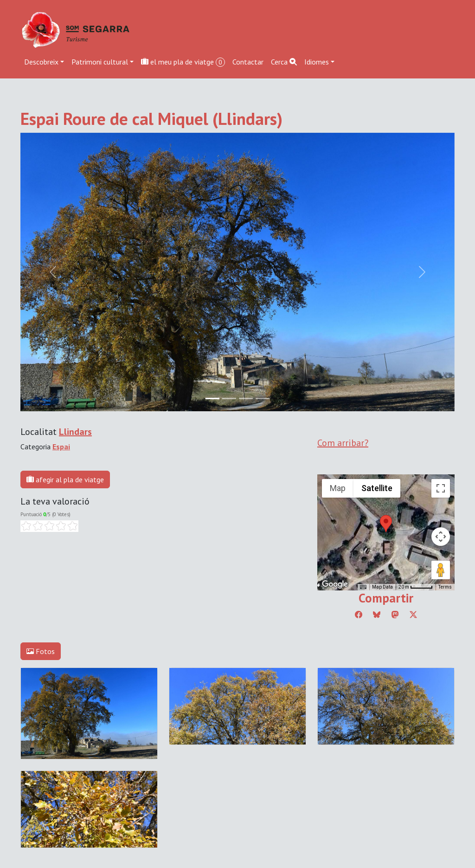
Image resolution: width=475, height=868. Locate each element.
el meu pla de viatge (183, 62)
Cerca (284, 62)
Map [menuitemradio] (338, 488)
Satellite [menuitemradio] (377, 488)
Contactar (248, 62)
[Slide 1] (229, 398)
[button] (386, 524)
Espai (61, 447)
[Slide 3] (263, 398)
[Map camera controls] (441, 537)
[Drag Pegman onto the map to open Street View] (441, 570)
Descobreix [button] (41, 62)
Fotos (41, 651)
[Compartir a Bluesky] (377, 615)
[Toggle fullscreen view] (441, 488)
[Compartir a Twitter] (413, 615)
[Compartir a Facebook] (359, 615)
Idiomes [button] (317, 62)
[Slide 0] (212, 398)
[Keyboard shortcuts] (363, 587)
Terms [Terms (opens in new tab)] (445, 587)
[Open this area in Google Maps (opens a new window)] (335, 584)
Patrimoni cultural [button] (100, 62)
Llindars (75, 432)
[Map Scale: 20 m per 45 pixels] (416, 587)
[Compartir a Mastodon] (395, 615)
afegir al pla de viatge (65, 479)
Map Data (382, 587)
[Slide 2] (246, 398)
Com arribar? (343, 443)
